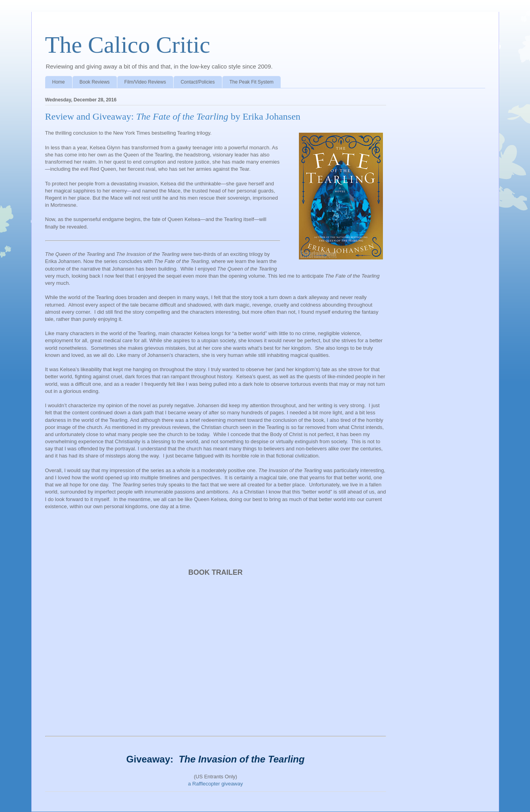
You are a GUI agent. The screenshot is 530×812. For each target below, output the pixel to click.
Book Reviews (95, 82)
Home (59, 82)
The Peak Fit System (252, 82)
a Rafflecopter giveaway (215, 784)
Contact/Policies (198, 82)
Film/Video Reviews (145, 82)
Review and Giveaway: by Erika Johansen (173, 116)
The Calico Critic (128, 45)
